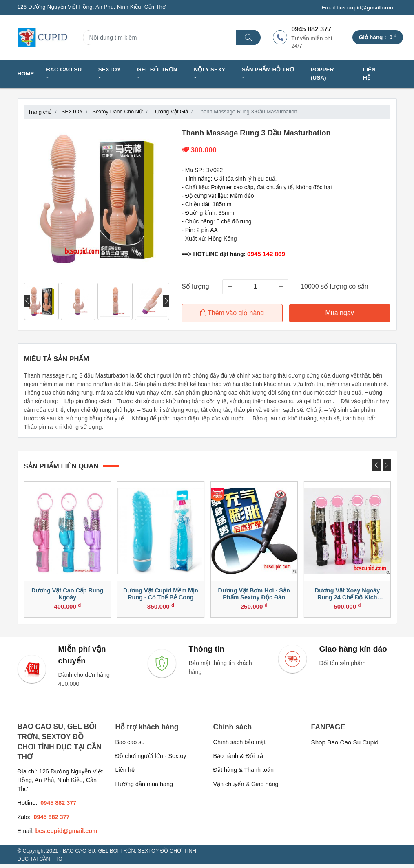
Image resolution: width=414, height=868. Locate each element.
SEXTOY (110, 74)
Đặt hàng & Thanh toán (244, 773)
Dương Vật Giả (170, 112)
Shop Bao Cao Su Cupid (345, 745)
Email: (357, 8)
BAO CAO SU (64, 74)
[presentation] (27, 301)
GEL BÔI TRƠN (157, 74)
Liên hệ (369, 74)
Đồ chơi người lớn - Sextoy (151, 759)
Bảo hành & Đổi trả (238, 759)
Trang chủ (40, 112)
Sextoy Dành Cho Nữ (117, 112)
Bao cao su (130, 745)
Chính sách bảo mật (240, 745)
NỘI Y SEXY (209, 74)
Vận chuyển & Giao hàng (246, 787)
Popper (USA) (322, 74)
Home (26, 74)
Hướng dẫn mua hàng (144, 787)
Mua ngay (340, 313)
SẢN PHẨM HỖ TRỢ (268, 74)
